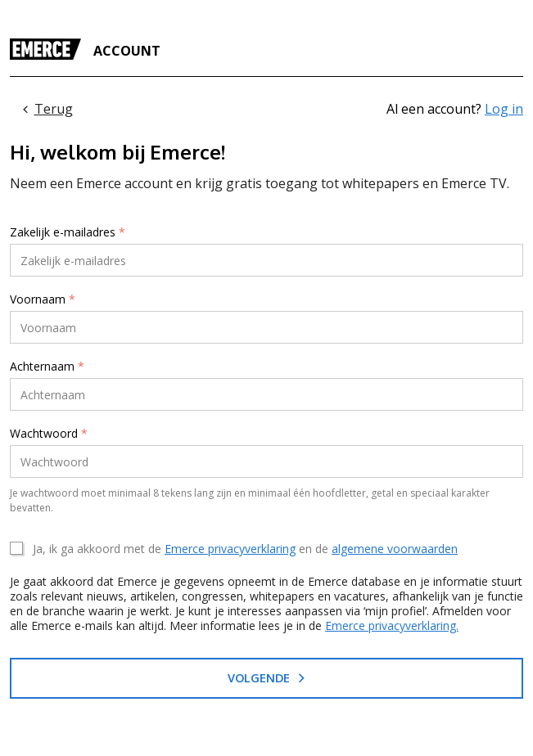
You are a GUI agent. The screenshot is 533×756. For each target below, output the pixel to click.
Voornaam (43, 299)
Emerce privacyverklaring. (392, 625)
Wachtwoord (49, 434)
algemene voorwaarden (395, 549)
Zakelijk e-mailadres (68, 232)
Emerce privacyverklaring (230, 549)
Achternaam (47, 367)
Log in (504, 109)
